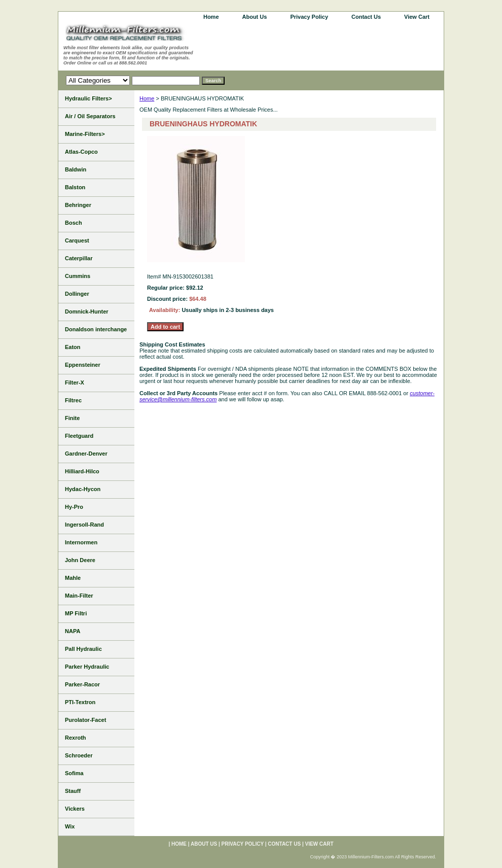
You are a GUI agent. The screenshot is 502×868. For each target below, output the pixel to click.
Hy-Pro (74, 507)
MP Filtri (76, 613)
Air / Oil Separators (90, 116)
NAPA (73, 631)
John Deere (80, 560)
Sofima (74, 773)
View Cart (417, 17)
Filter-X (75, 383)
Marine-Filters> (85, 134)
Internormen (81, 542)
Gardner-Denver (86, 454)
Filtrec (73, 400)
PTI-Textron (80, 702)
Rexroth (76, 738)
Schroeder (79, 755)
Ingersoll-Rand (84, 525)
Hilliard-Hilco (82, 471)
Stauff (73, 791)
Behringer (78, 205)
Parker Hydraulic (87, 667)
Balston (75, 187)
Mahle (73, 578)
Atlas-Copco (81, 152)
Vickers (75, 809)
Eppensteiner (83, 365)
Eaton (73, 347)
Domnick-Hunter (87, 311)
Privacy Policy (309, 17)
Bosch (74, 223)
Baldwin (76, 169)
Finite (72, 418)
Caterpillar (79, 258)
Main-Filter (79, 596)
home (211, 17)
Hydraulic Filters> (88, 98)
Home (147, 98)
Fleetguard (79, 436)
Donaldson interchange (96, 329)
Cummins (78, 276)
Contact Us (366, 17)
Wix (70, 826)
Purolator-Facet (85, 720)
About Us (255, 17)
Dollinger (77, 294)
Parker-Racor (82, 684)
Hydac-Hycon (83, 489)
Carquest (77, 240)
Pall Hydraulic (83, 649)
